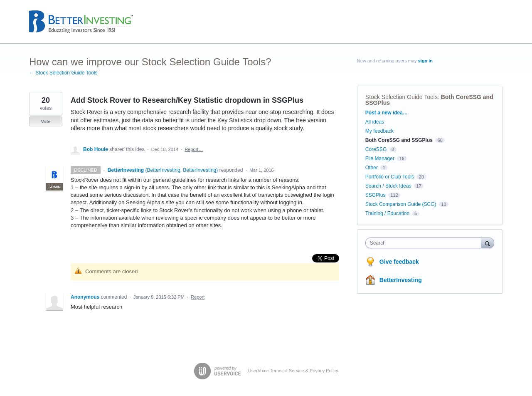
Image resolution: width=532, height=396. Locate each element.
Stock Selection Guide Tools (401, 97)
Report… (194, 149)
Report (198, 297)
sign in (425, 61)
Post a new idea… (387, 113)
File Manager (380, 158)
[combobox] (425, 243)
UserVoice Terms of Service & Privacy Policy (293, 371)
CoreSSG (376, 149)
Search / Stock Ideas (388, 186)
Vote (46, 121)
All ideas (375, 122)
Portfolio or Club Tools (390, 177)
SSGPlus (376, 195)
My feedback (379, 131)
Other (372, 168)
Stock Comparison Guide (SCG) (401, 204)
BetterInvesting (401, 280)
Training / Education (387, 213)
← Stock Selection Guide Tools (63, 73)
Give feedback (399, 262)
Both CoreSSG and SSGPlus (399, 140)
